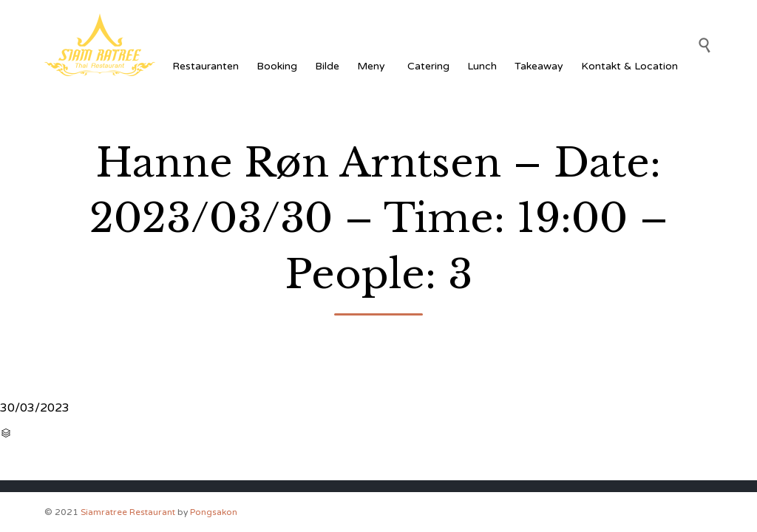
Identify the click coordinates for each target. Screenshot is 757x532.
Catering (428, 66)
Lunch (482, 66)
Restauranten (206, 66)
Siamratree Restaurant (128, 512)
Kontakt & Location (629, 66)
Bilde (327, 66)
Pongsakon (214, 512)
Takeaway (539, 66)
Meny (373, 66)
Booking (277, 66)
